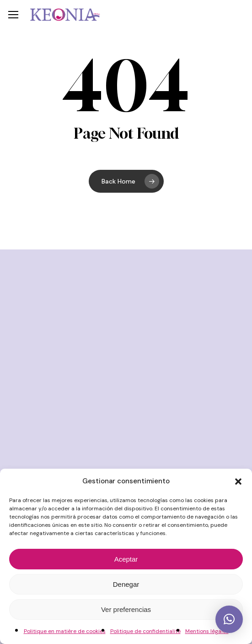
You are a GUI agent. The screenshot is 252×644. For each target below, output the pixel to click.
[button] (238, 482)
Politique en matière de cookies (65, 631)
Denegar (126, 584)
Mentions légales (207, 631)
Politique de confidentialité (145, 631)
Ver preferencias (126, 609)
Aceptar (126, 559)
